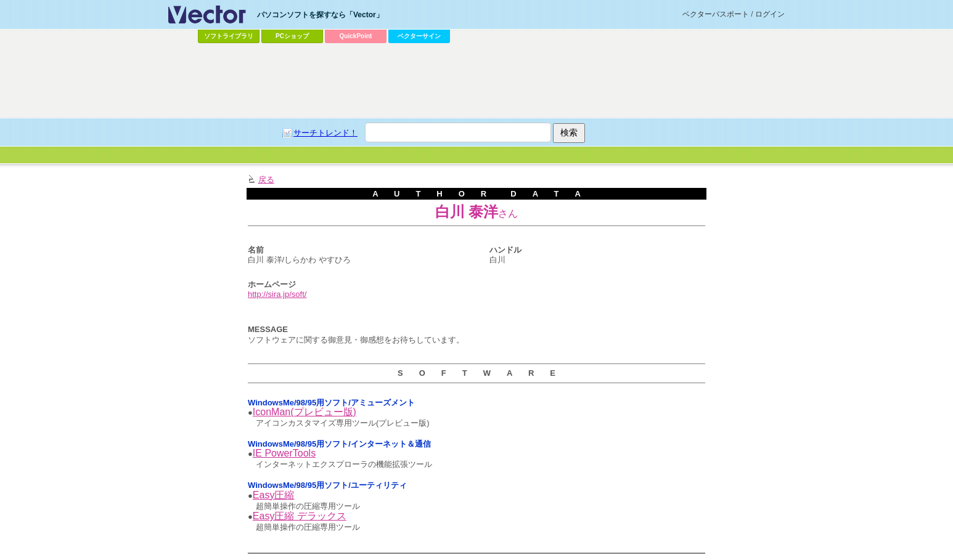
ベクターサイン (419, 36)
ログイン (770, 14)
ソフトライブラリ (229, 36)
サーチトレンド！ (325, 133)
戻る (266, 180)
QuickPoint (356, 36)
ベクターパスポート (716, 14)
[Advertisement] (476, 81)
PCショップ (292, 36)
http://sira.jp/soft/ (277, 294)
